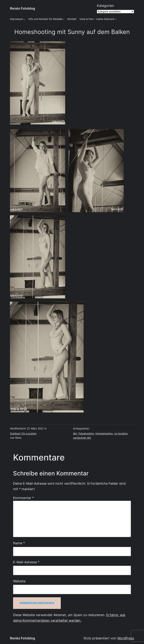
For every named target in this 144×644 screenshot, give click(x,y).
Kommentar (23, 498)
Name (19, 543)
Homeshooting (104, 434)
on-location (121, 434)
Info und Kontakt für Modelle (45, 19)
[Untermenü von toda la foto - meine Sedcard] (116, 19)
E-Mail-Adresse (26, 562)
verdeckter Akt (82, 438)
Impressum (17, 19)
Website (19, 581)
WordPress (126, 638)
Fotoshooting (86, 434)
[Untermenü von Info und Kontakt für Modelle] (64, 19)
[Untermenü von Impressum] (24, 19)
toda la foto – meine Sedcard (97, 19)
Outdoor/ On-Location (23, 434)
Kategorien (105, 6)
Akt (75, 434)
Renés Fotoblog (22, 8)
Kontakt (72, 19)
